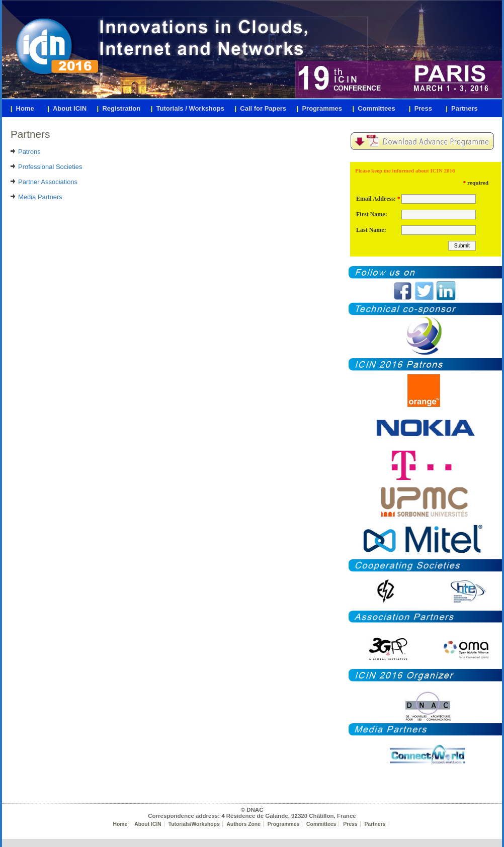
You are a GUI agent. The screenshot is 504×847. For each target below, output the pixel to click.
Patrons (29, 152)
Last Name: (371, 230)
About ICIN (148, 824)
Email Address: (376, 199)
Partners (375, 824)
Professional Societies (50, 167)
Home (120, 824)
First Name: (372, 214)
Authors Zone (244, 824)
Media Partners (40, 197)
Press (350, 824)
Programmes (283, 824)
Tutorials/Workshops (194, 824)
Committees (321, 824)
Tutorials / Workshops (188, 108)
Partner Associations (48, 182)
